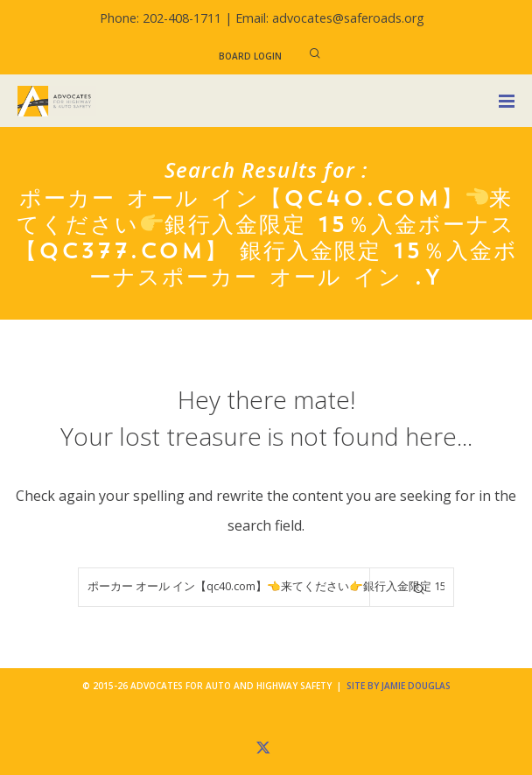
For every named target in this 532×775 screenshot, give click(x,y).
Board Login (250, 56)
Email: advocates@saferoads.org (330, 18)
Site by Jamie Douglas (399, 686)
